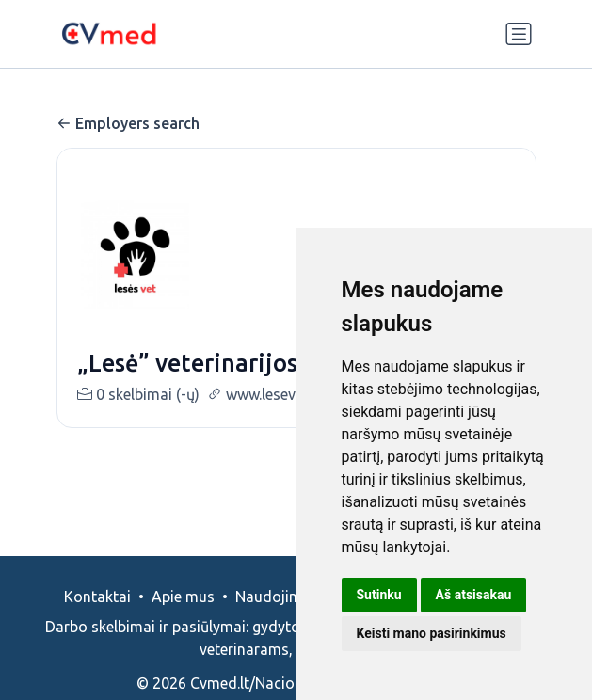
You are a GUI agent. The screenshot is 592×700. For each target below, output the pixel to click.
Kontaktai (97, 597)
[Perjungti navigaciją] (519, 34)
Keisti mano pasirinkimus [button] (432, 633)
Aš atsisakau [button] (474, 595)
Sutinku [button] (379, 595)
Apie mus (183, 597)
